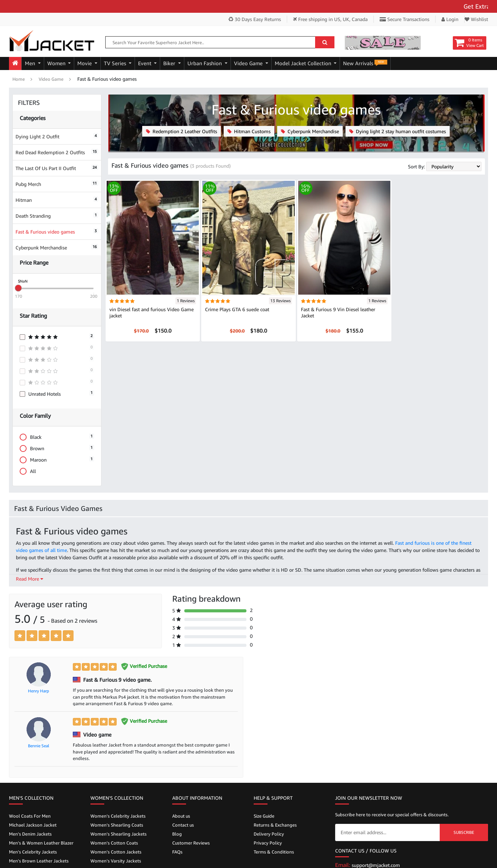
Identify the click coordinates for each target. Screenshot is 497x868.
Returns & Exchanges (275, 825)
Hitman (57, 200)
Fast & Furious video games (57, 231)
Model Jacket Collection (304, 63)
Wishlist (476, 19)
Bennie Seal (38, 746)
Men (31, 63)
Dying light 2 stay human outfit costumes (398, 131)
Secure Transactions (405, 19)
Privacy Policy (268, 843)
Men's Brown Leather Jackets (39, 861)
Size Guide (264, 816)
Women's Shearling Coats (117, 825)
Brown (57, 448)
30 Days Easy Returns (255, 19)
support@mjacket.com (376, 865)
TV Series (116, 63)
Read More (30, 579)
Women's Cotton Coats (114, 843)
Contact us (183, 825)
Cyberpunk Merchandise (57, 247)
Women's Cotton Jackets (116, 852)
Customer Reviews (191, 843)
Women (57, 63)
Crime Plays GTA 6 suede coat (237, 309)
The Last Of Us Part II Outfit (57, 168)
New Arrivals (365, 63)
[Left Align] (20, 636)
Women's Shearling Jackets (119, 834)
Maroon (57, 460)
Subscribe (464, 832)
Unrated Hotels (57, 393)
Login (450, 19)
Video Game (249, 63)
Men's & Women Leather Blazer (41, 843)
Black (57, 437)
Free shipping (330, 19)
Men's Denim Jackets (30, 834)
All (30, 471)
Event (145, 63)
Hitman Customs (249, 131)
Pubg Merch (57, 184)
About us (181, 816)
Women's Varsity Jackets (116, 861)
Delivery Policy (269, 834)
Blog (177, 834)
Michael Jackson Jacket (33, 825)
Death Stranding (57, 215)
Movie (85, 63)
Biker (170, 63)
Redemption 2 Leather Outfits (182, 131)
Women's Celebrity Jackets (118, 816)
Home (19, 79)
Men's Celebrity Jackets (33, 852)
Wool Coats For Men (30, 816)
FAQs (177, 852)
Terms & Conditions (274, 852)
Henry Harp (38, 691)
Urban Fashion (205, 63)
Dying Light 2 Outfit (57, 136)
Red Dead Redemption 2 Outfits (57, 152)
